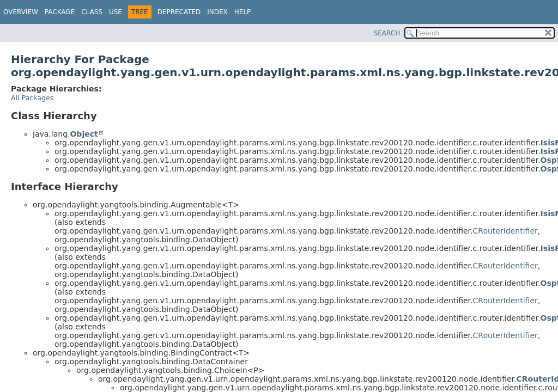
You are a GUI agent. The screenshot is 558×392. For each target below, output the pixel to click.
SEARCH (387, 33)
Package (60, 12)
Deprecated (179, 12)
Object (84, 134)
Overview (21, 12)
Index (217, 12)
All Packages (32, 98)
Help (243, 12)
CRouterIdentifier (505, 231)
